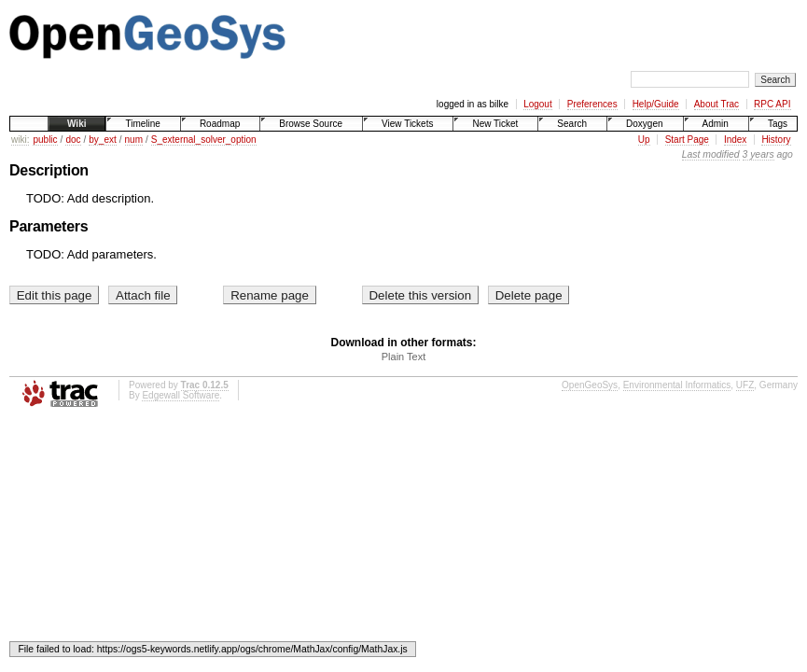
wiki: (20, 140)
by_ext (102, 140)
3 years (758, 154)
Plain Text (404, 357)
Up (644, 140)
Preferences (592, 104)
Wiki (77, 124)
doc (73, 140)
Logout (538, 104)
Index (735, 140)
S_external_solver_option (204, 140)
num (134, 140)
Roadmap (220, 124)
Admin (716, 124)
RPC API (772, 104)
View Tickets (407, 124)
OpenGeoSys (590, 385)
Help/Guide (656, 104)
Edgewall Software (181, 395)
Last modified (711, 154)
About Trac (717, 104)
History (776, 140)
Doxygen (644, 124)
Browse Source (311, 124)
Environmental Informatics (677, 385)
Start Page (687, 140)
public (45, 140)
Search (572, 124)
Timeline (142, 124)
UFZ (745, 385)
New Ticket (495, 124)
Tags (778, 124)
